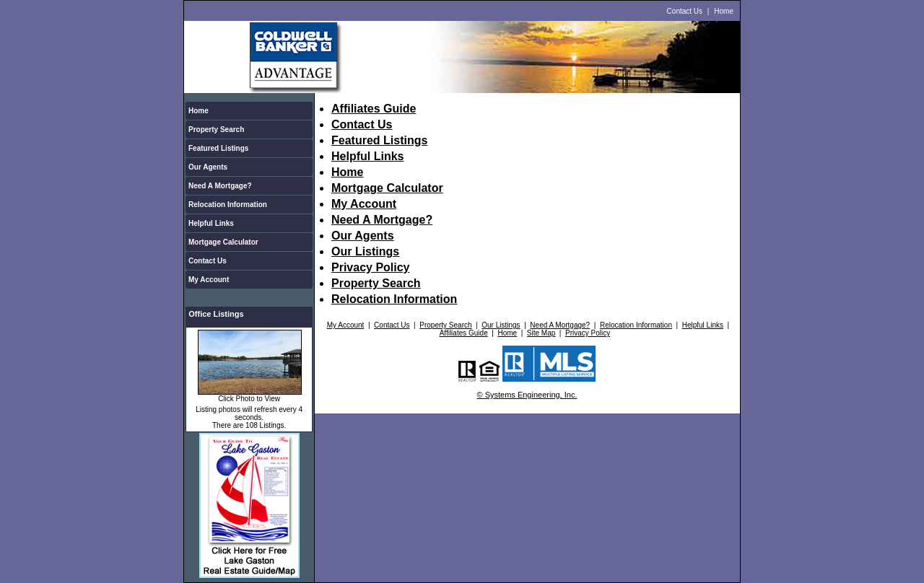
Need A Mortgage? (220, 186)
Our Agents (208, 167)
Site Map (541, 333)
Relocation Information (228, 205)
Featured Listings (218, 148)
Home (724, 11)
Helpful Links (211, 223)
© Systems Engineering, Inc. (527, 395)
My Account (209, 280)
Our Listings (365, 251)
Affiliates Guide (374, 109)
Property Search (216, 130)
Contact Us (685, 11)
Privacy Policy (371, 267)
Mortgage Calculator (223, 242)
